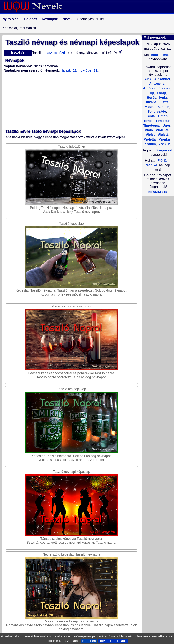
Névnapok (50, 19)
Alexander (162, 79)
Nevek (68, 19)
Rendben (89, 641)
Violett (162, 135)
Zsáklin (164, 144)
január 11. (70, 70)
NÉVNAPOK (158, 192)
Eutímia (164, 88)
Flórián (163, 161)
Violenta (162, 130)
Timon (162, 116)
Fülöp (161, 93)
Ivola (163, 98)
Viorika (164, 139)
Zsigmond (164, 150)
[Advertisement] (72, 101)
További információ (113, 641)
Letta (164, 102)
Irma (154, 55)
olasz (47, 53)
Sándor (163, 107)
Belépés (31, 19)
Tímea (165, 55)
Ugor (166, 125)
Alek (148, 79)
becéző (59, 53)
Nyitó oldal (11, 19)
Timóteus (162, 121)
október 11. (89, 70)
